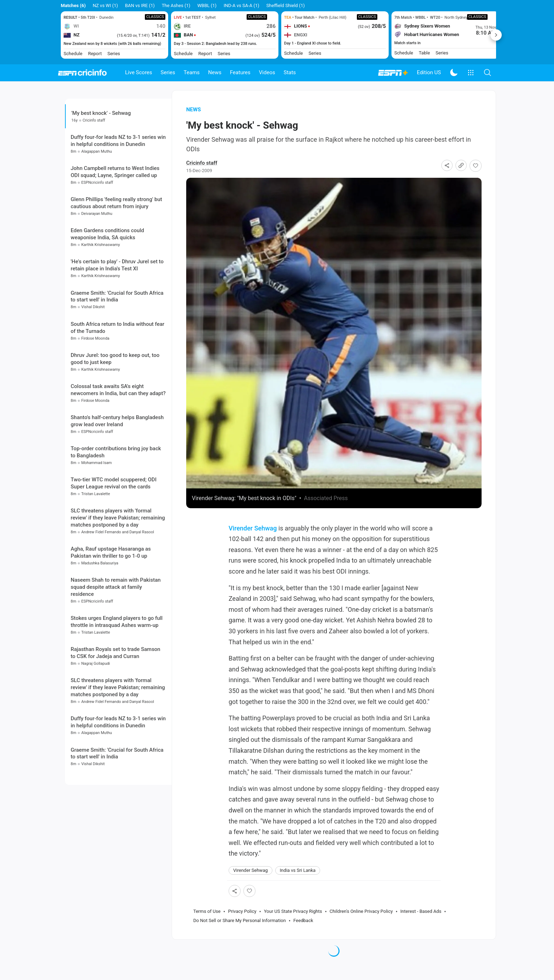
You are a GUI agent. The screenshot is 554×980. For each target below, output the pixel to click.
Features (240, 72)
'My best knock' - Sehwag (101, 122)
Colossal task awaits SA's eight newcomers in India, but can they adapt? (118, 430)
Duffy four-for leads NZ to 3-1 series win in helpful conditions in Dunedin (118, 181)
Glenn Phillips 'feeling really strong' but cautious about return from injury (116, 243)
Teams (192, 72)
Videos (267, 72)
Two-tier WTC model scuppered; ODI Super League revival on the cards (114, 524)
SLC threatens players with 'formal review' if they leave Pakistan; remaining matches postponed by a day (118, 558)
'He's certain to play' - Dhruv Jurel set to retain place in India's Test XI (117, 306)
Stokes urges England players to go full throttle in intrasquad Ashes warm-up (117, 662)
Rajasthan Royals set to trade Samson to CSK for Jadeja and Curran (116, 693)
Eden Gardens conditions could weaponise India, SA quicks (107, 275)
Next (496, 35)
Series (168, 72)
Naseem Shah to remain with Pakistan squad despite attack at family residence (116, 628)
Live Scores (139, 72)
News (215, 72)
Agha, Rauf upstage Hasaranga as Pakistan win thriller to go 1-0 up (111, 593)
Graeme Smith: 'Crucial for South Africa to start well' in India (117, 337)
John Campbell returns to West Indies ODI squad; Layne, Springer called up (115, 212)
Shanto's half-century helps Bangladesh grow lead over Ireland (117, 462)
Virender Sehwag (253, 537)
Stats (290, 72)
